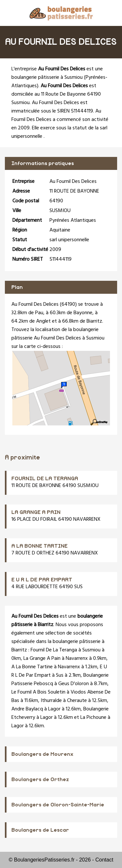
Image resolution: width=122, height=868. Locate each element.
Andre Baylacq (27, 709)
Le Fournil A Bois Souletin (38, 692)
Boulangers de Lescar (40, 830)
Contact (104, 860)
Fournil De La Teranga (54, 650)
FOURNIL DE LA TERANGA (45, 479)
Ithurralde (51, 701)
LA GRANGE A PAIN (36, 512)
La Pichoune (93, 718)
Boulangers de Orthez (40, 779)
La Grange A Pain (42, 659)
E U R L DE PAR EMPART (42, 580)
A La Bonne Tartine (32, 667)
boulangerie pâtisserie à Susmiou (47, 77)
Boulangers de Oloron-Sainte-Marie (58, 805)
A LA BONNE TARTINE (40, 546)
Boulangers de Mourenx (42, 754)
